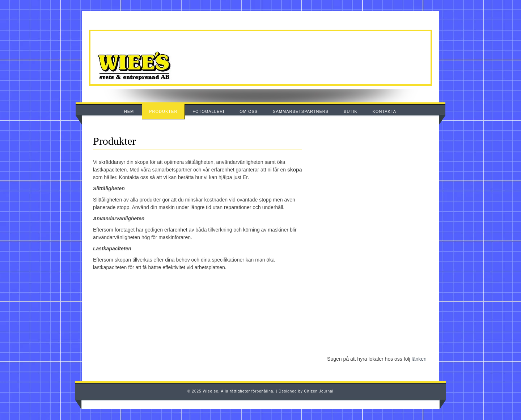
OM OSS (249, 111)
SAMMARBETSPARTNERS (301, 111)
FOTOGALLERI (208, 111)
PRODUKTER (163, 111)
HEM (129, 111)
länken (419, 359)
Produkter (114, 141)
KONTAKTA (385, 111)
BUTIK (350, 111)
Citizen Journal (319, 391)
